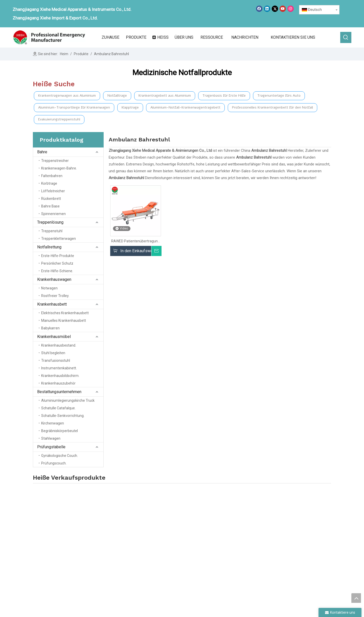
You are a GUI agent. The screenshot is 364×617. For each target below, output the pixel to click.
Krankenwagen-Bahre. (59, 168)
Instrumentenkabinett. (59, 368)
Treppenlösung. (224, 536)
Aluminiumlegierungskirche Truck (68, 400)
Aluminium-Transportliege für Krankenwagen (74, 107)
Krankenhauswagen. (228, 550)
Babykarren (50, 328)
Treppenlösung (50, 222)
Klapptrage (130, 107)
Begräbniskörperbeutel (60, 431)
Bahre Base (50, 206)
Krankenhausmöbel (54, 337)
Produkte (162, 543)
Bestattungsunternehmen (59, 392)
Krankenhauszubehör (58, 383)
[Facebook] (259, 9)
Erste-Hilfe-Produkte (58, 256)
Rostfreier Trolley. (55, 296)
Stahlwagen (51, 438)
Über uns (162, 536)
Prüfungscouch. (54, 463)
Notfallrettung (49, 247)
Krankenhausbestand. (59, 345)
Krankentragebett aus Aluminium (165, 95)
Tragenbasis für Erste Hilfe (224, 95)
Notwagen (49, 288)
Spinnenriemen (53, 214)
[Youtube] (283, 9)
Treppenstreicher (55, 161)
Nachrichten (165, 550)
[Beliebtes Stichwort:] (346, 37)
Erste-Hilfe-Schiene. (57, 271)
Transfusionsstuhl (56, 360)
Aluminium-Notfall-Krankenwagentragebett (185, 107)
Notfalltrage (117, 95)
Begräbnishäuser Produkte (291, 532)
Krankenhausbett (52, 304)
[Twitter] (275, 9)
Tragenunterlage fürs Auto (279, 95)
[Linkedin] (267, 9)
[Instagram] (291, 9)
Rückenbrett (51, 199)
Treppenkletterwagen (59, 239)
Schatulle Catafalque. (58, 408)
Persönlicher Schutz (57, 263)
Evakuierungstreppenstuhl (59, 119)
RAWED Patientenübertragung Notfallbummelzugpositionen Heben (135, 241)
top (356, 598)
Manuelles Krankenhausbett (64, 321)
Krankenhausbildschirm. (60, 376)
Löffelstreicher (53, 191)
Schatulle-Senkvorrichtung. (63, 416)
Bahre (42, 152)
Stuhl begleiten (53, 353)
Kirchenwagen (53, 423)
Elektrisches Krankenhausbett (65, 313)
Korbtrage (49, 183)
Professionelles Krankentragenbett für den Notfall (272, 107)
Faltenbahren (52, 176)
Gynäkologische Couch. (60, 456)
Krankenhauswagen (54, 279)
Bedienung (164, 557)
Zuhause (162, 528)
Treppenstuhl (52, 231)
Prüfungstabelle (51, 447)
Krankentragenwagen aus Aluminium (67, 95)
